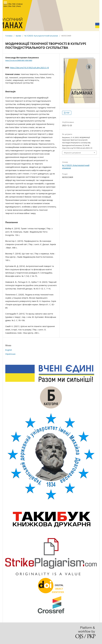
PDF (68, 113)
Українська (10, 354)
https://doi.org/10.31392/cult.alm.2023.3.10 (29, 68)
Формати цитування (72, 153)
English (9, 350)
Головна (9, 36)
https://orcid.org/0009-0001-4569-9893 (19, 60)
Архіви (18, 36)
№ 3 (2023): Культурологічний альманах (41, 36)
